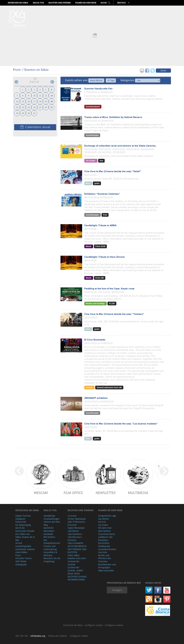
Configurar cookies (94, 625)
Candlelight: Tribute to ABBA (100, 226)
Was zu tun (38, 3)
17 (34, 101)
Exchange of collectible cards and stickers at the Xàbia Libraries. (120, 146)
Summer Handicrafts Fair (98, 89)
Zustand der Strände (74, 563)
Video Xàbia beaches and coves (77, 557)
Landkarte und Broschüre (105, 539)
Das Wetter (104, 519)
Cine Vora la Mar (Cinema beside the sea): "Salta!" (113, 171)
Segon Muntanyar (76, 528)
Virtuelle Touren (23, 558)
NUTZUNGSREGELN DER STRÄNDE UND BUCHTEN (77, 549)
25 (40, 107)
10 (34, 95)
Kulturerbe (21, 522)
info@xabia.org (38, 636)
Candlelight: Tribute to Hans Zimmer (105, 257)
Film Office (73, 493)
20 (52, 101)
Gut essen (103, 525)
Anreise (102, 522)
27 (52, 107)
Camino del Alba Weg (52, 523)
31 (34, 113)
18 (40, 101)
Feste (18, 555)
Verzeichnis (104, 543)
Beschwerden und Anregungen (107, 566)
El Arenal (72, 525)
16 (29, 101)
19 (46, 101)
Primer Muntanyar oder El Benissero (77, 520)
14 (17, 101)
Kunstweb (48, 534)
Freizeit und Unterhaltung (50, 548)
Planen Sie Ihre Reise (86, 3)
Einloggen (117, 590)
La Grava (72, 516)
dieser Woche (96, 80)
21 (17, 107)
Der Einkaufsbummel (52, 542)
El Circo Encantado (95, 340)
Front (17, 70)
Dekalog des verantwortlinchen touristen (107, 549)
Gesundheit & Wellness (50, 554)
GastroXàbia (21, 552)
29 (23, 113)
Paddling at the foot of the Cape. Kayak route (109, 289)
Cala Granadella (75, 543)
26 (46, 107)
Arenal (19, 543)
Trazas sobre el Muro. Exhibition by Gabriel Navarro (113, 117)
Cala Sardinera (75, 534)
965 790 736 (22, 636)
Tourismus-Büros (107, 534)
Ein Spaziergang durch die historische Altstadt (25, 528)
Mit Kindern (49, 537)
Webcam (41, 493)
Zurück (163, 70)
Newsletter (106, 493)
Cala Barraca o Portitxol (75, 539)
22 (23, 107)
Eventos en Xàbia (36, 70)
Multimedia (138, 493)
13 (52, 95)
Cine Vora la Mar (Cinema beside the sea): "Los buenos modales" (121, 424)
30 (29, 113)
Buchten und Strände (60, 3)
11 (40, 95)
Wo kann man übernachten (105, 529)
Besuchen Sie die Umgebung (52, 560)
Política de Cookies (57, 636)
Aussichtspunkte (23, 546)
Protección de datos (73, 625)
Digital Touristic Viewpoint (23, 517)
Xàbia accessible (106, 570)
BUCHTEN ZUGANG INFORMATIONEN (77, 578)
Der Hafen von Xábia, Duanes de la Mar (25, 537)
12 (46, 95)
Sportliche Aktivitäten (49, 529)
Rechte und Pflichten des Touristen (105, 558)
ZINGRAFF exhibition (96, 398)
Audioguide (21, 564)
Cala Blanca (73, 531)
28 (17, 113)
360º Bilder (21, 561)
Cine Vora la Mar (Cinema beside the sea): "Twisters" (114, 314)
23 (29, 107)
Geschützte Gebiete (25, 549)
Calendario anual (35, 127)
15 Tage (111, 80)
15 (23, 101)
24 (34, 107)
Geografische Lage (107, 516)
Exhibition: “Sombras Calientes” (102, 194)
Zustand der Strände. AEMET (75, 569)
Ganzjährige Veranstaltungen (52, 517)
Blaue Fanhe (74, 573)
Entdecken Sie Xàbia (18, 3)
